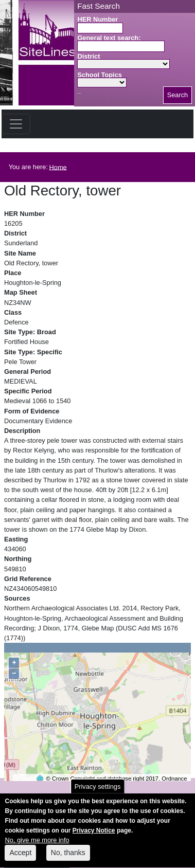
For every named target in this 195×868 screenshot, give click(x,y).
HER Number (98, 19)
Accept (20, 859)
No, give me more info (37, 847)
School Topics (100, 75)
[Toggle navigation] (16, 124)
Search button (79, 93)
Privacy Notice (94, 837)
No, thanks (68, 859)
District (88, 56)
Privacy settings (98, 793)
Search (178, 95)
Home (58, 167)
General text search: (109, 38)
